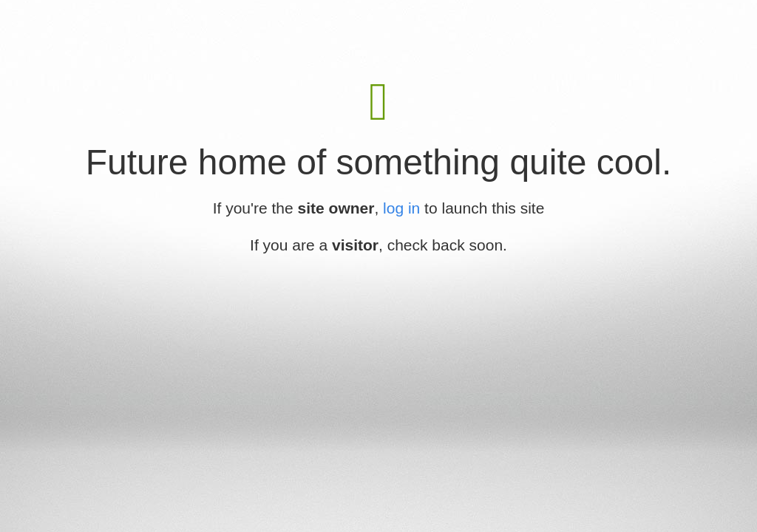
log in (401, 208)
